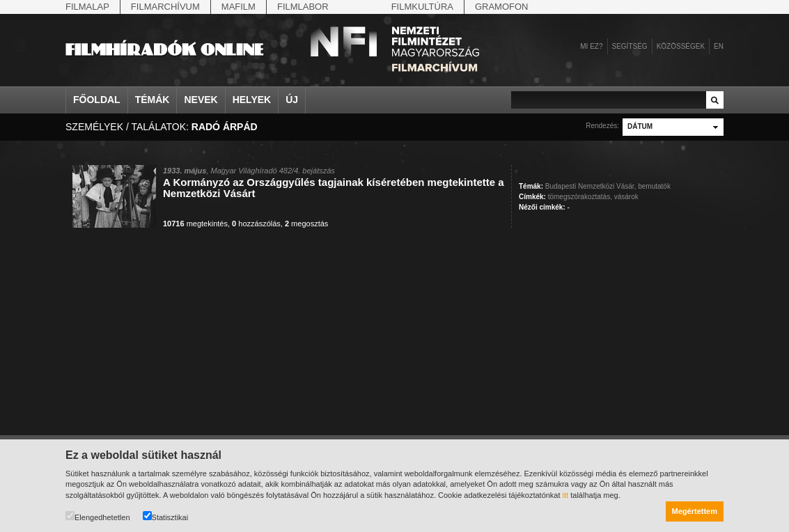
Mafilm (239, 7)
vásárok (626, 197)
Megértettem (695, 511)
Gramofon (502, 7)
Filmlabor (303, 7)
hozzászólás (256, 224)
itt (566, 495)
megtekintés (195, 224)
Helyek (252, 100)
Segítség (630, 46)
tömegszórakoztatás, (580, 197)
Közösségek (681, 46)
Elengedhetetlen (98, 516)
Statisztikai (166, 516)
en (719, 46)
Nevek (201, 100)
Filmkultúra (422, 7)
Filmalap (87, 7)
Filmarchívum (165, 7)
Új (292, 100)
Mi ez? (591, 46)
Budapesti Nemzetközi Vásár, (591, 186)
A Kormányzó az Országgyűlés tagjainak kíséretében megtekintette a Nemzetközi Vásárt (334, 188)
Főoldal (97, 100)
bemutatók (654, 186)
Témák (153, 100)
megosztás (306, 224)
